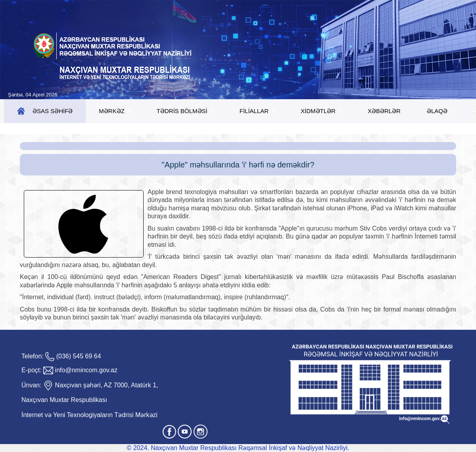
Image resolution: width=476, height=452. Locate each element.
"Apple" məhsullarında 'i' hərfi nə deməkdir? (238, 165)
